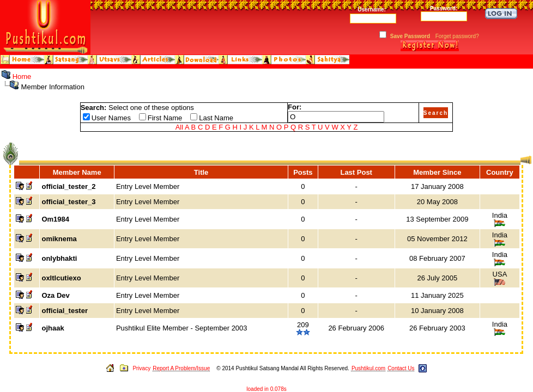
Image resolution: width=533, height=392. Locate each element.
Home (22, 76)
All (179, 127)
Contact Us (401, 368)
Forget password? (457, 36)
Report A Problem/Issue (181, 368)
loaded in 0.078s (266, 389)
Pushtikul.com (368, 368)
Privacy (141, 368)
